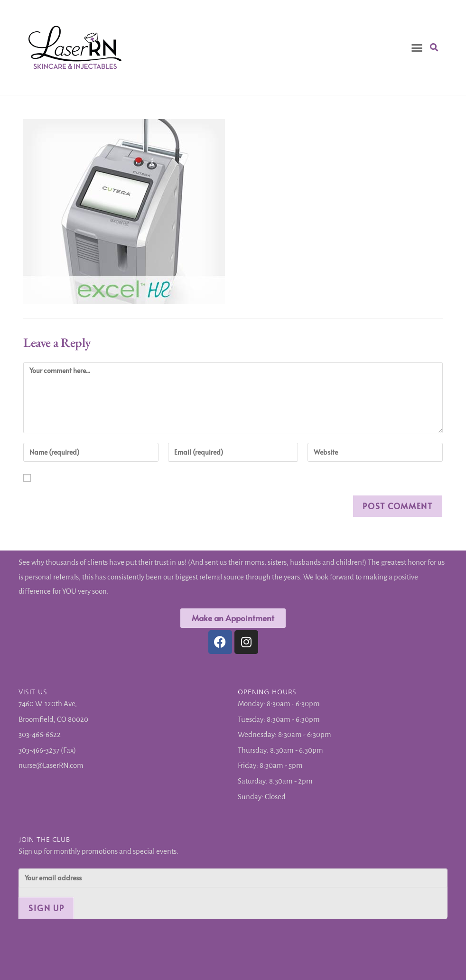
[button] (417, 47)
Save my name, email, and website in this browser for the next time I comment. (41, 481)
